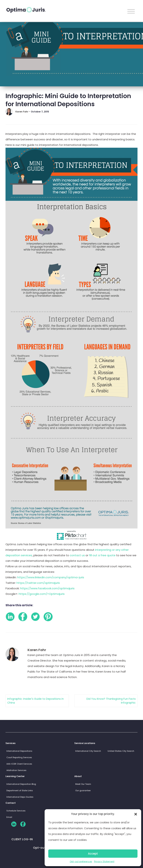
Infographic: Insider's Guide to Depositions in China (36, 701)
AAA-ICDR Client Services (19, 764)
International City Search (88, 751)
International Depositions (19, 751)
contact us (77, 555)
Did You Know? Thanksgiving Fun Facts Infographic (111, 701)
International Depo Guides (20, 797)
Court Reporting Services (19, 757)
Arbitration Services (16, 770)
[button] (136, 814)
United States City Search (121, 751)
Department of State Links (20, 790)
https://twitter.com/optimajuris (38, 583)
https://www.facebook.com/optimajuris (47, 588)
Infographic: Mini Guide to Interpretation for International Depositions (68, 100)
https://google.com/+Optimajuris (42, 594)
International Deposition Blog (21, 784)
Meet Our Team (83, 784)
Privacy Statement (104, 861)
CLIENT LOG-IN (22, 839)
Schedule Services (16, 811)
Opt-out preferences (81, 861)
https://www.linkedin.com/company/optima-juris (51, 577)
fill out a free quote (103, 555)
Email (9, 817)
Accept (93, 854)
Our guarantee (83, 790)
